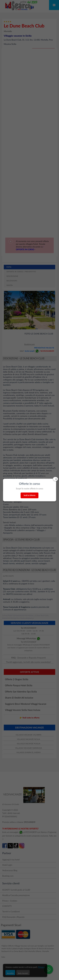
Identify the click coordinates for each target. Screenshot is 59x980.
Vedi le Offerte (29, 495)
